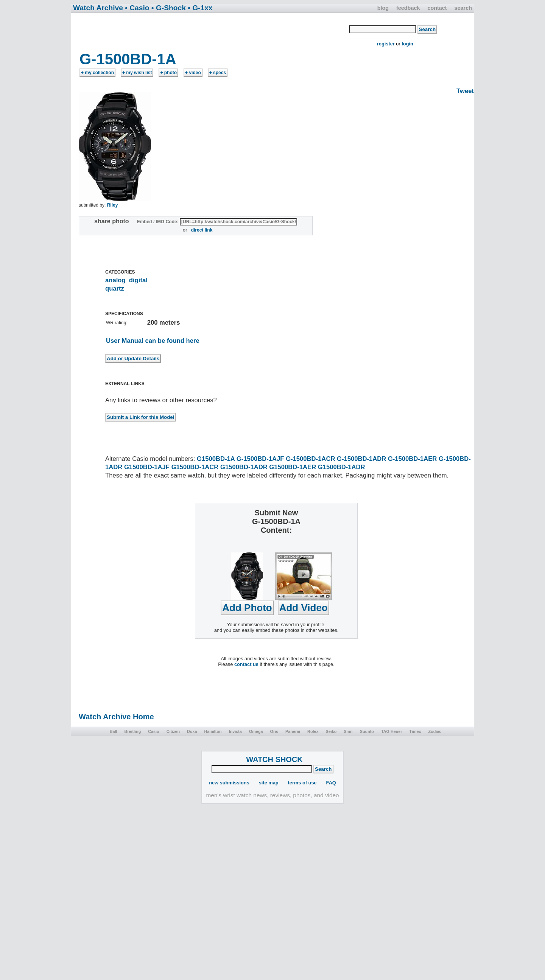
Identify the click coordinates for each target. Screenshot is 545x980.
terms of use (302, 783)
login (407, 44)
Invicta (235, 731)
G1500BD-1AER (293, 467)
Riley (113, 205)
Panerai (293, 731)
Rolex (313, 731)
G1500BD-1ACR (195, 467)
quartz (115, 289)
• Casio (137, 8)
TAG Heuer (392, 731)
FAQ (331, 783)
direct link (202, 230)
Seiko (331, 731)
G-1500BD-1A (128, 59)
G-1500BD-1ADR (361, 459)
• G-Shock (169, 8)
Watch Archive (98, 8)
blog (383, 8)
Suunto (367, 731)
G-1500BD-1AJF (260, 459)
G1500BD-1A (216, 459)
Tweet (465, 91)
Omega (256, 731)
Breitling (132, 731)
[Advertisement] (210, 31)
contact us (246, 664)
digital (138, 280)
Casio (153, 731)
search (463, 8)
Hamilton (213, 731)
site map (269, 783)
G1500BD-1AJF (147, 467)
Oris (274, 731)
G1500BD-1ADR (244, 467)
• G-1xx (200, 8)
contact (437, 8)
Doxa (192, 731)
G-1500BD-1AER (412, 459)
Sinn (348, 731)
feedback (408, 8)
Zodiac (435, 731)
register (386, 44)
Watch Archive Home (116, 717)
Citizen (173, 731)
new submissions (229, 783)
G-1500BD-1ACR (310, 459)
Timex (415, 731)
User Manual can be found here (153, 341)
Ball (114, 731)
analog (115, 280)
